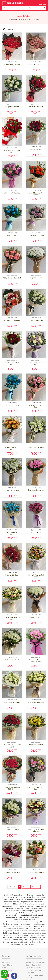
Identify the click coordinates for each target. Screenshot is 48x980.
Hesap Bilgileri (7, 965)
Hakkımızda (6, 963)
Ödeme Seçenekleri (33, 965)
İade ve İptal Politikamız (35, 975)
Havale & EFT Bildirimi (34, 978)
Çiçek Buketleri (32, 19)
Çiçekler (21, 19)
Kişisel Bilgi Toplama (33, 968)
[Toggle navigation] (8, 29)
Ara (44, 8)
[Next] (36, 887)
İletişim (4, 968)
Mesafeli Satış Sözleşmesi (35, 963)
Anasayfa (13, 19)
